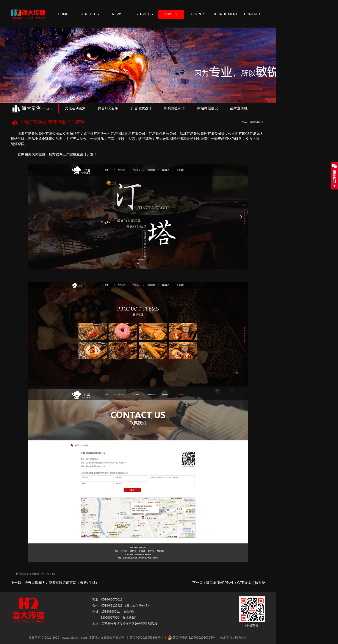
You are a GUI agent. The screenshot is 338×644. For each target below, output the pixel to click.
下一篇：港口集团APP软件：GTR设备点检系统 (229, 583)
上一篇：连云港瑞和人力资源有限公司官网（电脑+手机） (55, 583)
